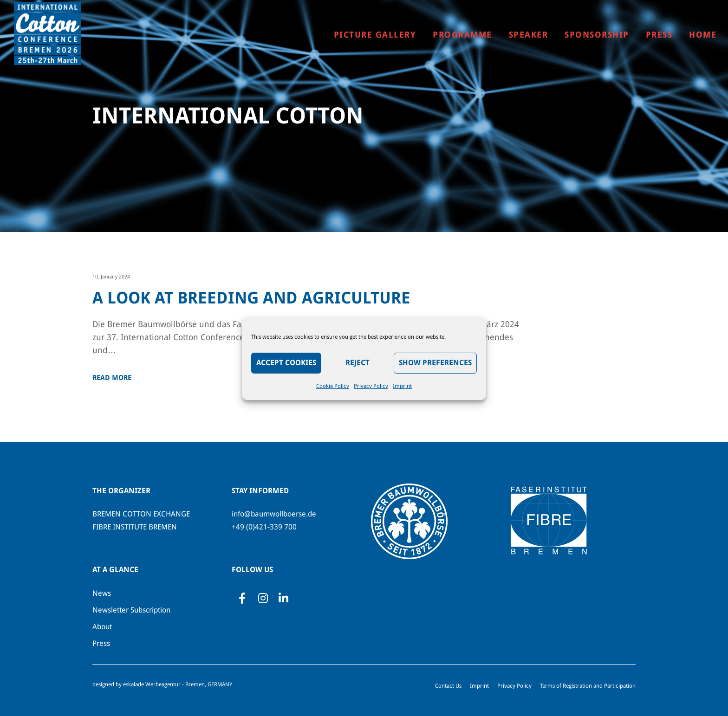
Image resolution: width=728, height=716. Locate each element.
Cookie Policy (333, 386)
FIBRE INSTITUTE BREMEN (135, 527)
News (102, 593)
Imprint (402, 386)
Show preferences (435, 363)
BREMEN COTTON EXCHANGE (141, 514)
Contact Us (448, 686)
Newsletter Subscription (131, 610)
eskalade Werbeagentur (152, 684)
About (102, 627)
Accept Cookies (286, 363)
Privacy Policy (371, 386)
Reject (357, 363)
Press (101, 643)
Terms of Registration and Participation (588, 686)
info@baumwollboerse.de (274, 514)
